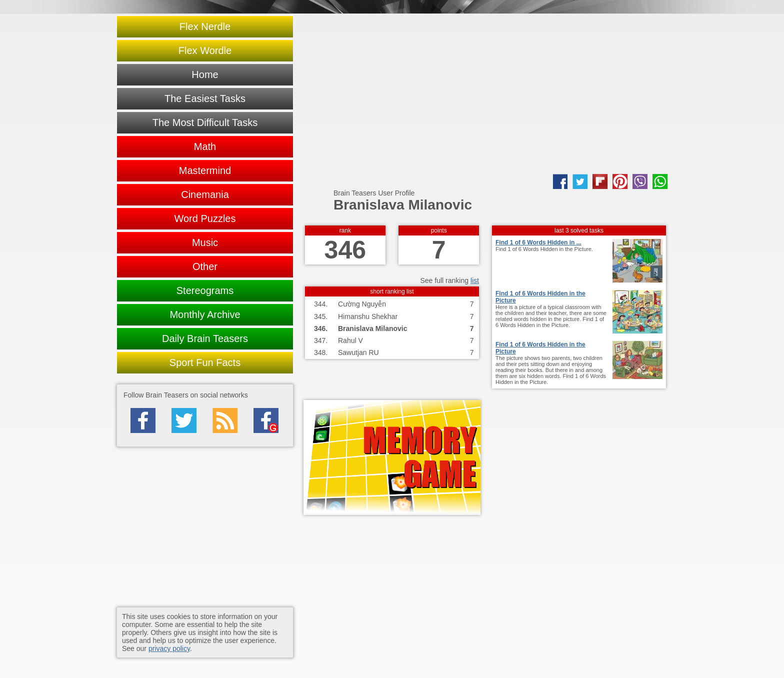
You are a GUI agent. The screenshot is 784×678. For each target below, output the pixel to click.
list (475, 280)
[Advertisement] (485, 94)
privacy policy (169, 648)
